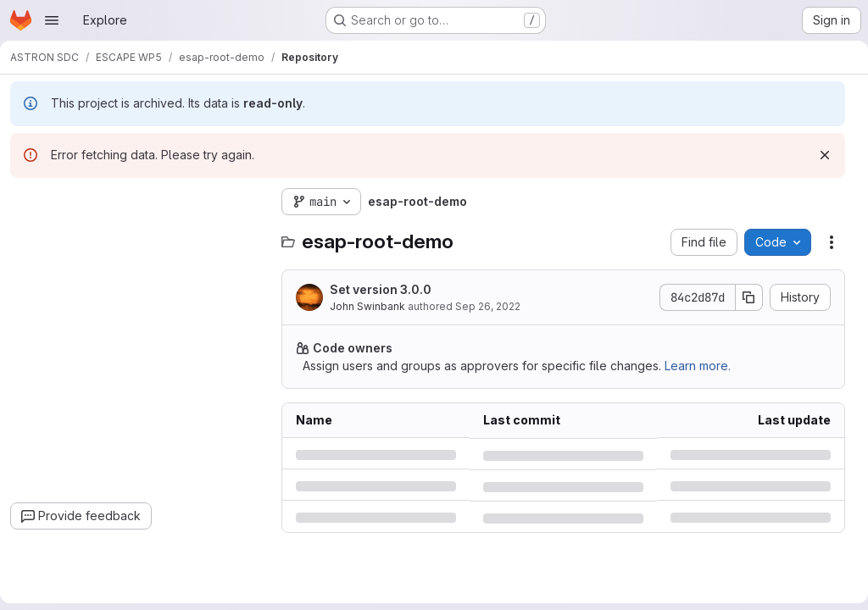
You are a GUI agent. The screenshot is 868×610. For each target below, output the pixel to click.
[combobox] (144, 235)
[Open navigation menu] (52, 20)
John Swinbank (374, 306)
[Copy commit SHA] (743, 297)
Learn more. (704, 366)
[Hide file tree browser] (31, 202)
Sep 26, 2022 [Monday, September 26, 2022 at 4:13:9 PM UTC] (495, 306)
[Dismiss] (818, 155)
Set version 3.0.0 (387, 289)
